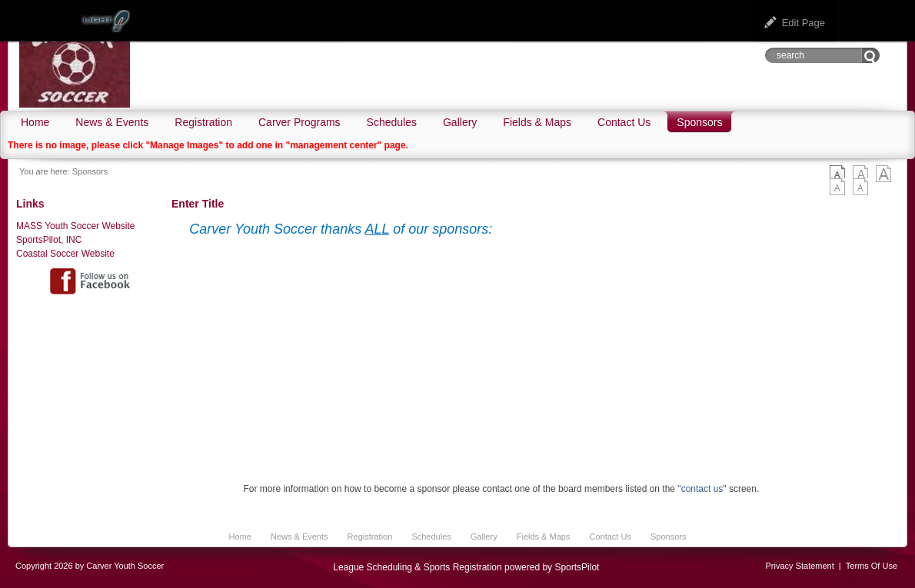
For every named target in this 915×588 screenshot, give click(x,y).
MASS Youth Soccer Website (76, 226)
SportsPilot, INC (49, 240)
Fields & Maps (544, 537)
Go (871, 55)
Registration (370, 537)
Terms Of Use (872, 566)
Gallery (484, 537)
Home (240, 537)
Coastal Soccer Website (65, 254)
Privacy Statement (800, 566)
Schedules (431, 537)
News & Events (299, 537)
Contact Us (610, 537)
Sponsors (90, 171)
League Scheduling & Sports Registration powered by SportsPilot (466, 567)
